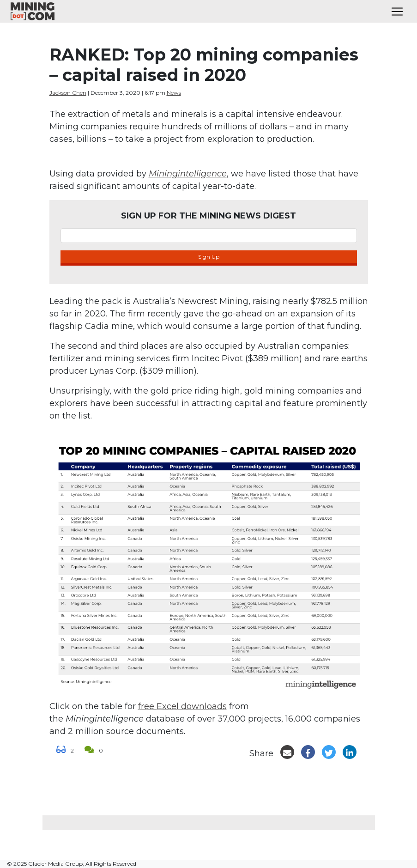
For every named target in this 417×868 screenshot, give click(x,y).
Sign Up (209, 257)
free (147, 706)
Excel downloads (192, 706)
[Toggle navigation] (397, 11)
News (174, 93)
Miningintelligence (188, 174)
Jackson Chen (68, 93)
